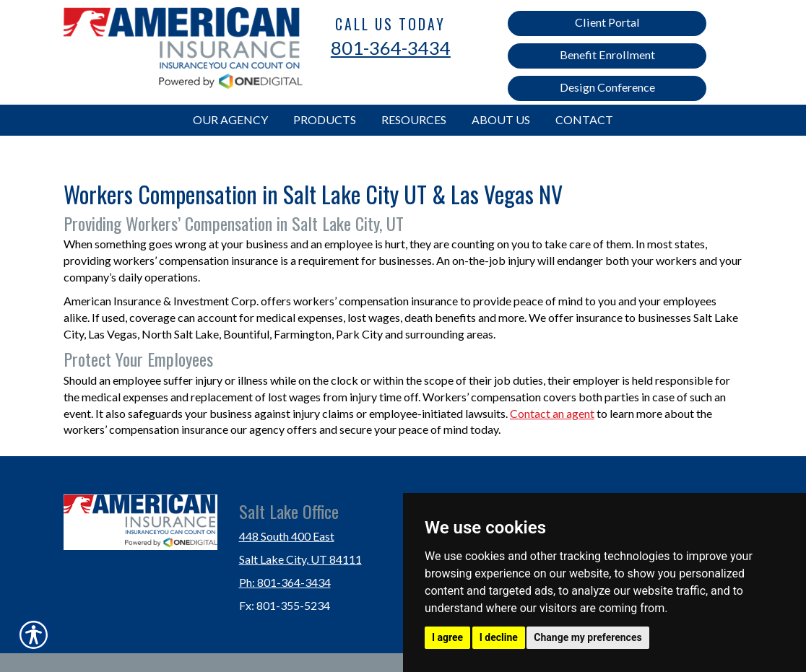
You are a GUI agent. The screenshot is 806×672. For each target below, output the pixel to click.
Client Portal (607, 22)
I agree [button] (447, 637)
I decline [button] (499, 637)
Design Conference (607, 87)
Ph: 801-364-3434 (285, 582)
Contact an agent (552, 413)
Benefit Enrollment (607, 54)
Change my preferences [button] (588, 637)
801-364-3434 (391, 48)
